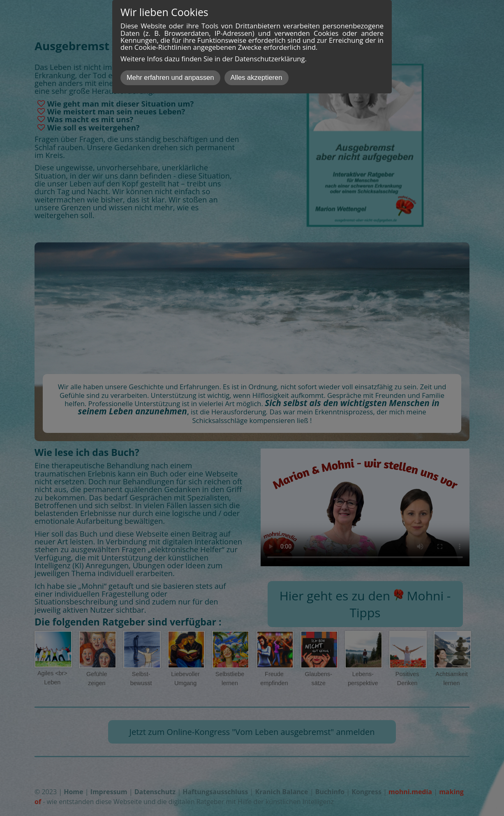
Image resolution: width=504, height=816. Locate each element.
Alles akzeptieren (257, 78)
